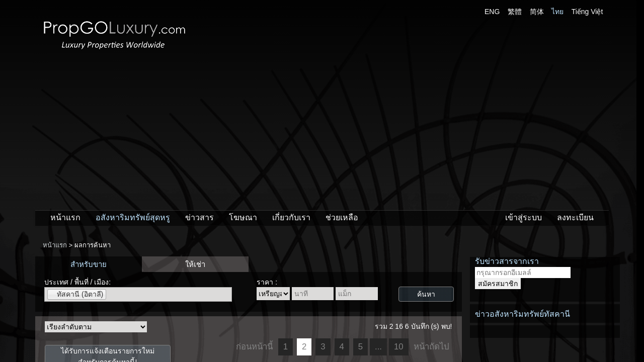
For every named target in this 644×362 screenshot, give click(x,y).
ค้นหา (426, 294)
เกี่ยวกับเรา (291, 217)
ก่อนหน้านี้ (254, 347)
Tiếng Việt (587, 12)
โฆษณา (243, 217)
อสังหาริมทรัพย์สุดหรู (133, 217)
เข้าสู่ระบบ (524, 217)
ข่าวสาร (199, 217)
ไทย (557, 12)
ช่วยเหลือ (342, 217)
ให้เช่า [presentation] (195, 264)
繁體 (515, 12)
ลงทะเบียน (575, 217)
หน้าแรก (65, 217)
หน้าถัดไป (431, 347)
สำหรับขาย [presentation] (89, 264)
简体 (537, 12)
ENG (492, 12)
